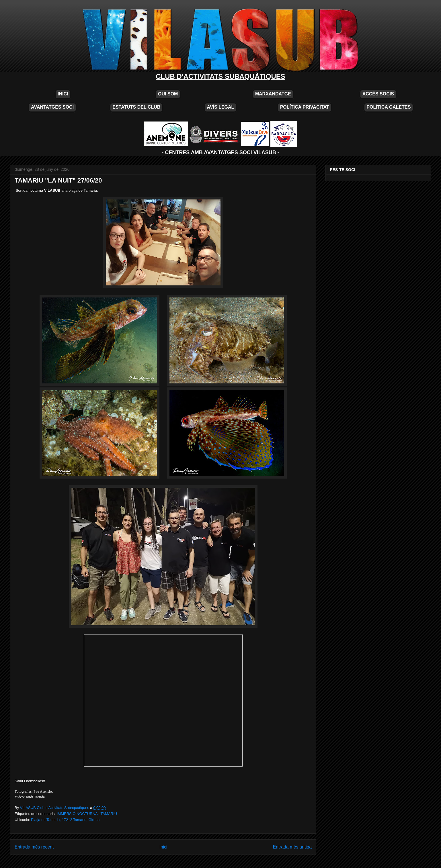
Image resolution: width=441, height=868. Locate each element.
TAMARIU (109, 814)
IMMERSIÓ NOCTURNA (78, 814)
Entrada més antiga (292, 847)
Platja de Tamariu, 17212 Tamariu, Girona (65, 820)
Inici (163, 847)
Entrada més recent (34, 847)
